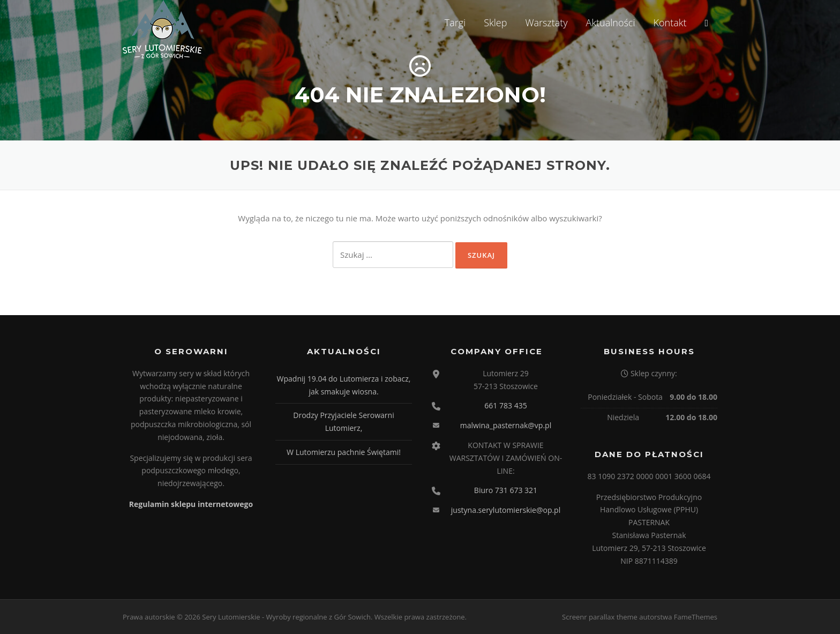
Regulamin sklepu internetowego (191, 504)
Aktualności (611, 23)
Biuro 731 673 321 (506, 490)
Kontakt (670, 23)
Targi (455, 23)
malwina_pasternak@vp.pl (506, 425)
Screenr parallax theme (600, 617)
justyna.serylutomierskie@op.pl (506, 510)
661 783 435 (505, 405)
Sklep (495, 23)
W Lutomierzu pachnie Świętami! (344, 452)
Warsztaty (546, 23)
